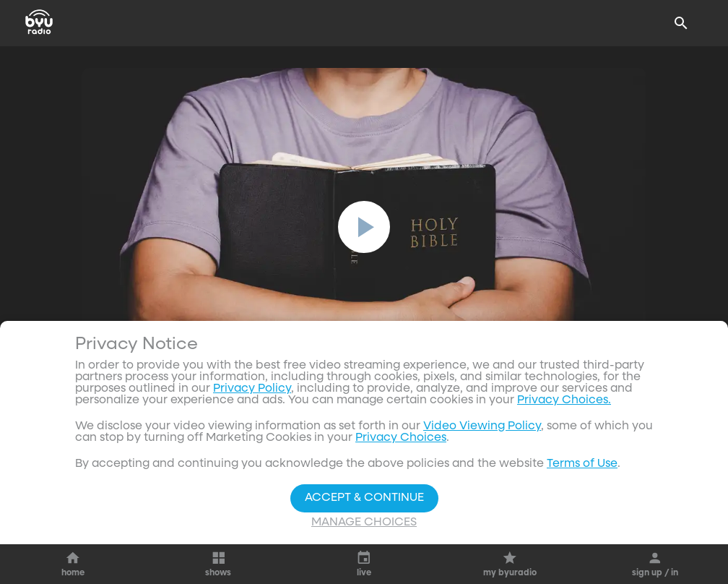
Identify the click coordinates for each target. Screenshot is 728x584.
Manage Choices (364, 523)
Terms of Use (582, 464)
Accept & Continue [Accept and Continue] (364, 498)
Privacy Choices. (564, 400)
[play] (364, 227)
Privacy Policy (252, 389)
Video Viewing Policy (482, 426)
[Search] (681, 23)
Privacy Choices (401, 438)
